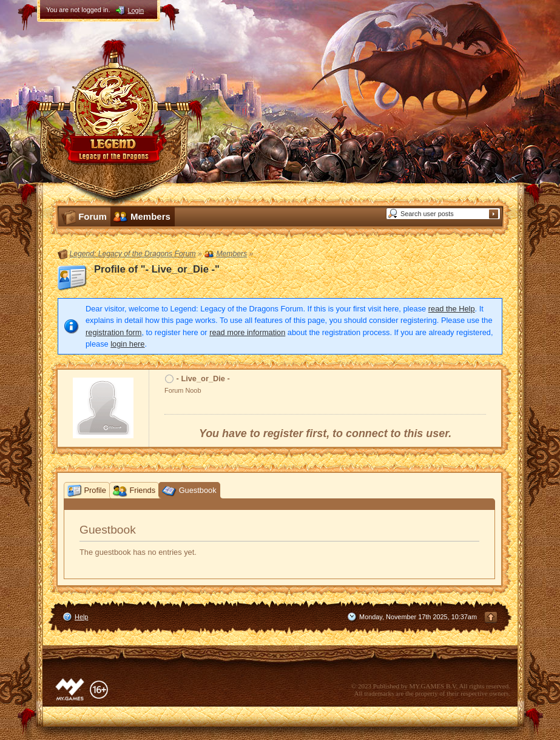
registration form (113, 332)
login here (127, 344)
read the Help (452, 309)
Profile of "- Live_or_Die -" (157, 269)
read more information (247, 332)
